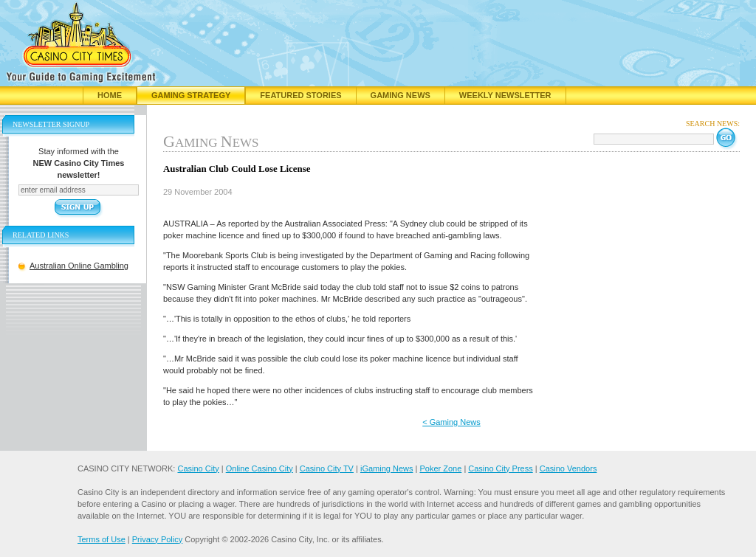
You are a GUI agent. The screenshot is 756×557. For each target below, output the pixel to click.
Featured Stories (300, 95)
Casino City (198, 468)
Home (110, 95)
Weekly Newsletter (505, 95)
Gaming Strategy (191, 95)
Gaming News (401, 95)
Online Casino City (260, 468)
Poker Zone (440, 468)
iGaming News (387, 468)
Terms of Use (102, 539)
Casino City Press (500, 468)
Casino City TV (327, 468)
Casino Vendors (568, 468)
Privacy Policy (157, 539)
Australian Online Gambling (79, 266)
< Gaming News (451, 422)
